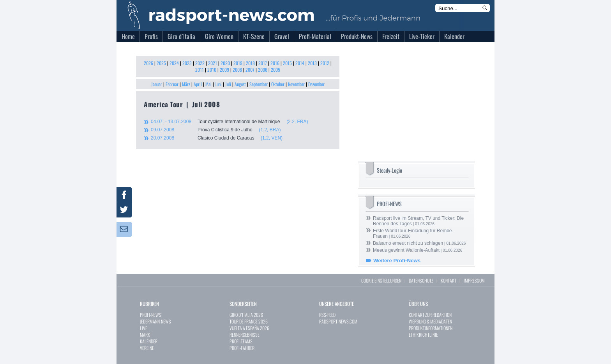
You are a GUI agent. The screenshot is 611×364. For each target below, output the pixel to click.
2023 (187, 63)
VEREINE (147, 348)
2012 (325, 63)
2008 (237, 70)
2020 (225, 63)
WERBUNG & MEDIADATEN (430, 321)
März (186, 84)
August (240, 84)
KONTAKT (449, 280)
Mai (208, 84)
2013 (312, 63)
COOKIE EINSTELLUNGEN (381, 280)
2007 (250, 70)
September (259, 84)
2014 (300, 63)
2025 (161, 63)
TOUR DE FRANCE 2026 (249, 321)
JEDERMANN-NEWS (155, 321)
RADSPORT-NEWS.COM (338, 321)
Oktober (278, 84)
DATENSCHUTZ (421, 280)
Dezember (316, 84)
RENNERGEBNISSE (245, 335)
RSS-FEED (327, 315)
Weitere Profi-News (397, 261)
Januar (157, 84)
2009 (224, 70)
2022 (200, 63)
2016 (275, 63)
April (198, 84)
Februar (172, 84)
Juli (228, 84)
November (296, 84)
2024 (174, 63)
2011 (200, 70)
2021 (213, 63)
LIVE (144, 328)
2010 (212, 70)
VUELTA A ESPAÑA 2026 (249, 328)
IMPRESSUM (474, 280)
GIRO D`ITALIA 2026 (246, 315)
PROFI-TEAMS (241, 341)
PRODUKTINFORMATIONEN (431, 328)
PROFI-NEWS (151, 315)
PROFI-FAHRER (242, 348)
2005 (275, 70)
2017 (263, 63)
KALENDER (149, 341)
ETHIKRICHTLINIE (423, 335)
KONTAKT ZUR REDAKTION (430, 315)
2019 (238, 63)
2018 (250, 63)
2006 (263, 70)
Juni (218, 84)
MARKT (146, 335)
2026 (148, 63)
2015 (287, 63)
